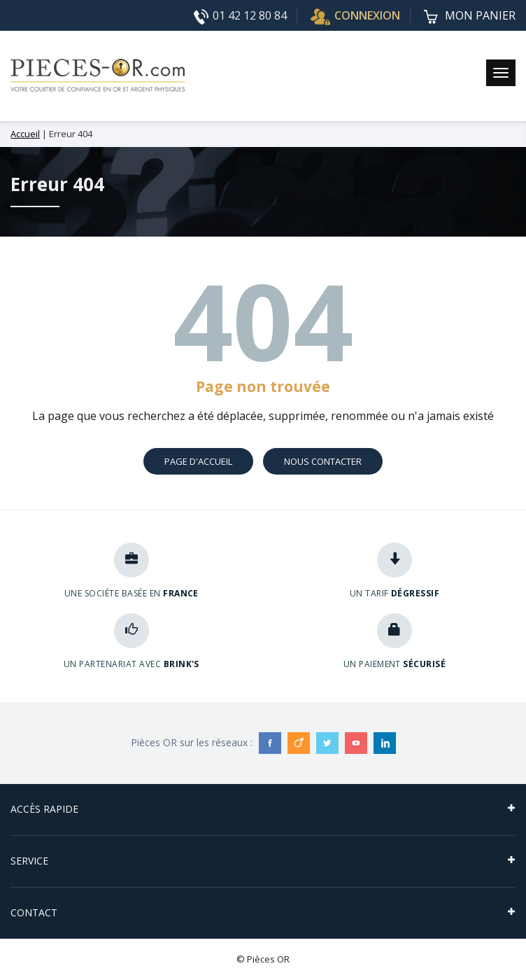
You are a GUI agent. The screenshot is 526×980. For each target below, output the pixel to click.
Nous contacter (323, 461)
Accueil (25, 134)
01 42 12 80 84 (240, 16)
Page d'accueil (198, 461)
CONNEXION (355, 15)
